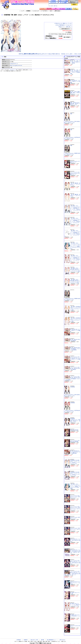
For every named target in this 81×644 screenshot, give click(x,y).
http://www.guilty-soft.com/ (16, 65)
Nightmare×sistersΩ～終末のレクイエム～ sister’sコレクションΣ (75, 529)
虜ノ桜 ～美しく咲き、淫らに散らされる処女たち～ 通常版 (75, 62)
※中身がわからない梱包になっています (63, 23)
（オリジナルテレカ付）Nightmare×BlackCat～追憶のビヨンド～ (75, 173)
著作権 (43, 640)
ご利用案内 (28, 11)
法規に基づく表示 (34, 640)
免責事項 (26, 640)
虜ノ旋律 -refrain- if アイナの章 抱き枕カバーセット (75, 616)
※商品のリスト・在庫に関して (65, 27)
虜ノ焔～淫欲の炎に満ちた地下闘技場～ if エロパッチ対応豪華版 (75, 349)
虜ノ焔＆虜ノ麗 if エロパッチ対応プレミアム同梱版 (75, 331)
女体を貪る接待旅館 (74, 430)
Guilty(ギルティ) (14, 64)
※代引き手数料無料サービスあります (63, 25)
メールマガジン (44, 11)
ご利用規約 (18, 640)
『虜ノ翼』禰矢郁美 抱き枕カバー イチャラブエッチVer (75, 184)
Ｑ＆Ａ (51, 11)
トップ (22, 11)
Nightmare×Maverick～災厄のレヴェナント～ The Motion (75, 583)
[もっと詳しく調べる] (53, 6)
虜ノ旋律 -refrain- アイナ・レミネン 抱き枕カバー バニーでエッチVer (75, 605)
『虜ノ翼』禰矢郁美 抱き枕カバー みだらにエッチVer (75, 196)
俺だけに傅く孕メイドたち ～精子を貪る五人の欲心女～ (75, 540)
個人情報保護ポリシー (52, 640)
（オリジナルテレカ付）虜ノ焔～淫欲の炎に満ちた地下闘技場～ (75, 368)
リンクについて (36, 11)
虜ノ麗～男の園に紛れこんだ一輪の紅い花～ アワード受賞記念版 (75, 452)
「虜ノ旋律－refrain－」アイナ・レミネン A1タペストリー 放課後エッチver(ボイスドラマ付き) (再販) (75, 486)
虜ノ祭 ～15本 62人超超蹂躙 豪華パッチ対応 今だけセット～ (75, 93)
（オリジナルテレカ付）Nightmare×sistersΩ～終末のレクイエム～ (75, 497)
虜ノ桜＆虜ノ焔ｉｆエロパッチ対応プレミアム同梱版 (75, 82)
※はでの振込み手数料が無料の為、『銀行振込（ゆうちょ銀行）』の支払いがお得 (50, 54)
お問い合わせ (57, 11)
